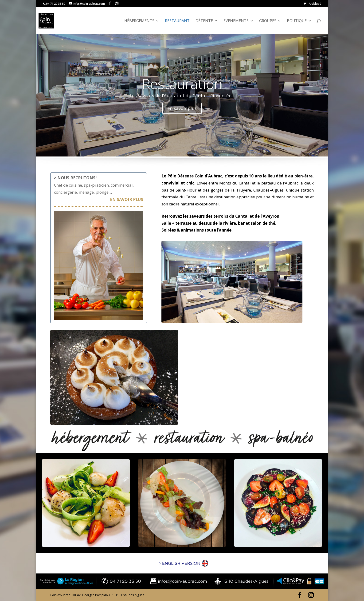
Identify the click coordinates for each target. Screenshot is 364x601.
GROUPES (268, 21)
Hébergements (139, 21)
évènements (236, 21)
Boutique (297, 21)
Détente (204, 21)
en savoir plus (182, 108)
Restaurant (177, 21)
